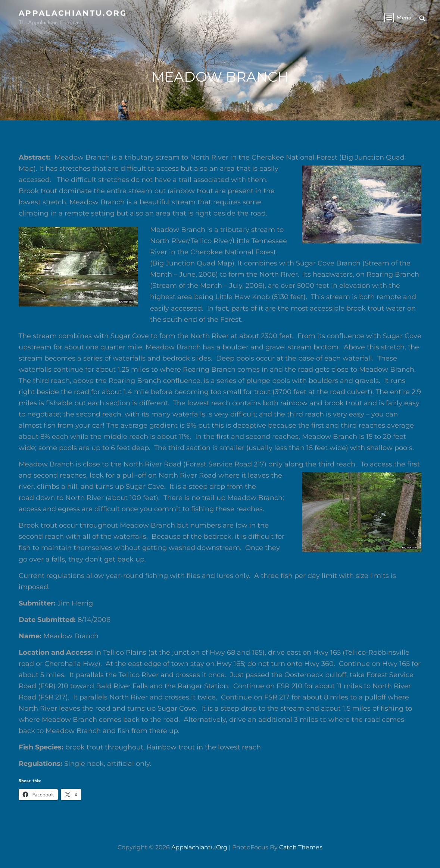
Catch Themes (301, 847)
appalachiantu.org (73, 13)
